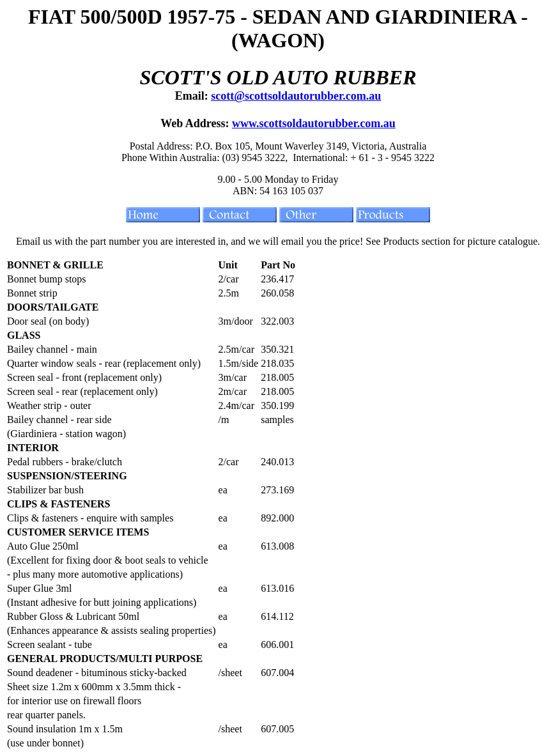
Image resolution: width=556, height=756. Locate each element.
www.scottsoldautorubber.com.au (314, 123)
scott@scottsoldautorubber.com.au (296, 96)
